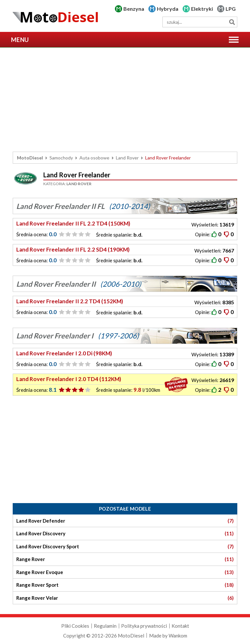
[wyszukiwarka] (200, 22)
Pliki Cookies (75, 626)
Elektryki (202, 9)
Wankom (178, 636)
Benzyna (134, 9)
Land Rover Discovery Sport (125, 547)
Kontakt (180, 626)
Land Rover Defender (125, 521)
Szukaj (232, 22)
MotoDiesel (30, 158)
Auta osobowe (94, 158)
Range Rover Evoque (125, 572)
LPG (231, 9)
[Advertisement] (125, 100)
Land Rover (127, 158)
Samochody (61, 158)
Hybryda (168, 9)
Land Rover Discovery (125, 534)
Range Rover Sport (125, 585)
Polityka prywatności (144, 626)
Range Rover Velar (125, 598)
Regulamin (105, 626)
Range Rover (125, 559)
